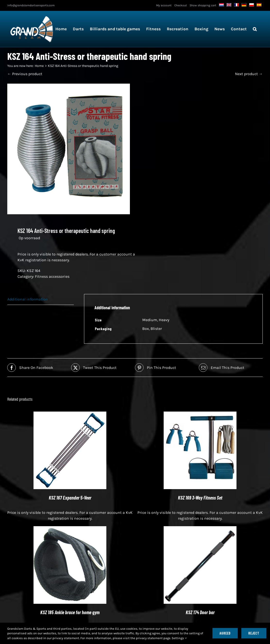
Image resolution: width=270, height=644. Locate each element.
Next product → (249, 74)
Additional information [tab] (28, 299)
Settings (179, 638)
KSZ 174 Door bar (200, 612)
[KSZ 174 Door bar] (200, 529)
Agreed (225, 633)
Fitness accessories (52, 276)
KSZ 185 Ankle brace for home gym (70, 612)
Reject (254, 633)
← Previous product (25, 74)
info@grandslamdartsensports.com (31, 5)
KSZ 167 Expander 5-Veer (70, 498)
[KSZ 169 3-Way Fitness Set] (200, 414)
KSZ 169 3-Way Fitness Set (200, 498)
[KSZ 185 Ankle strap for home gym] (70, 529)
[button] (255, 29)
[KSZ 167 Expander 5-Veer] (70, 414)
